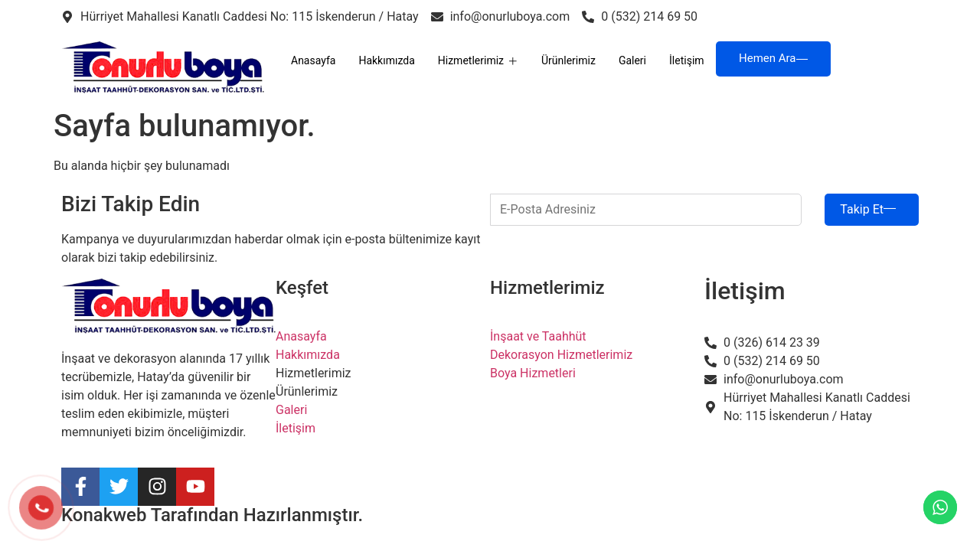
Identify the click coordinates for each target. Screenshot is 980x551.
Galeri (632, 60)
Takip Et (868, 209)
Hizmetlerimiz (478, 60)
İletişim (687, 60)
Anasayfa (313, 60)
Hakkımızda (386, 60)
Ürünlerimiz (568, 60)
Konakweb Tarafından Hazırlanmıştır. (212, 515)
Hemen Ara (773, 58)
